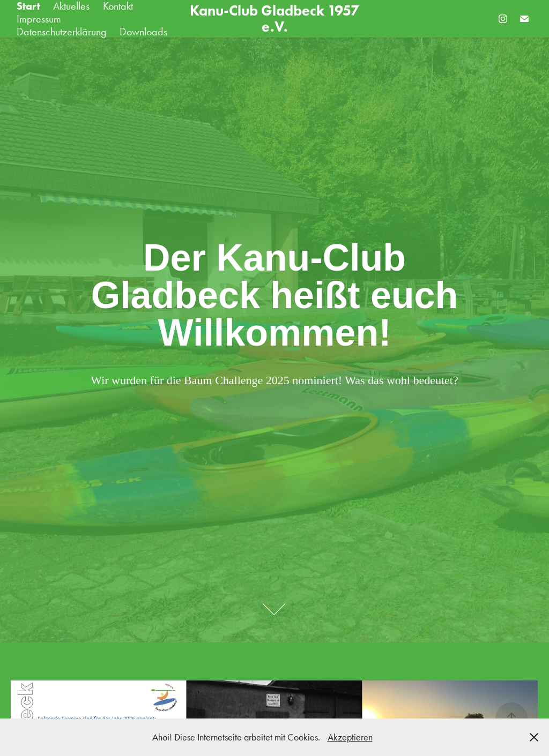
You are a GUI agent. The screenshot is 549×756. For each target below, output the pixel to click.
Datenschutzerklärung (62, 32)
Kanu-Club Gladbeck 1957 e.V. (276, 18)
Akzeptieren (350, 737)
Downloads (143, 32)
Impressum (39, 19)
